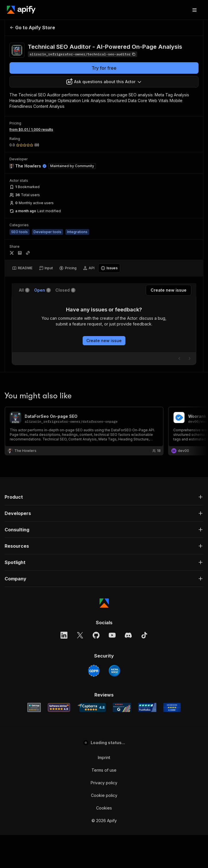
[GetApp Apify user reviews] (34, 740)
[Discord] (128, 668)
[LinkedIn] (64, 668)
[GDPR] (94, 704)
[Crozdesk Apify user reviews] (172, 740)
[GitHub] (96, 668)
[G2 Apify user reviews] (122, 740)
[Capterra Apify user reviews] (92, 740)
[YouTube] (112, 668)
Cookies (104, 841)
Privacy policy (104, 816)
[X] (80, 668)
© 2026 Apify (104, 854)
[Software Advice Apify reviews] (59, 740)
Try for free (104, 68)
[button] (104, 530)
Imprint (104, 790)
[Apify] (21, 10)
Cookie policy (104, 828)
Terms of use (104, 803)
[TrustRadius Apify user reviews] (147, 740)
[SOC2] (114, 704)
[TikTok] (144, 668)
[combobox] (104, 82)
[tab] (22, 268)
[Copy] (82, 54)
